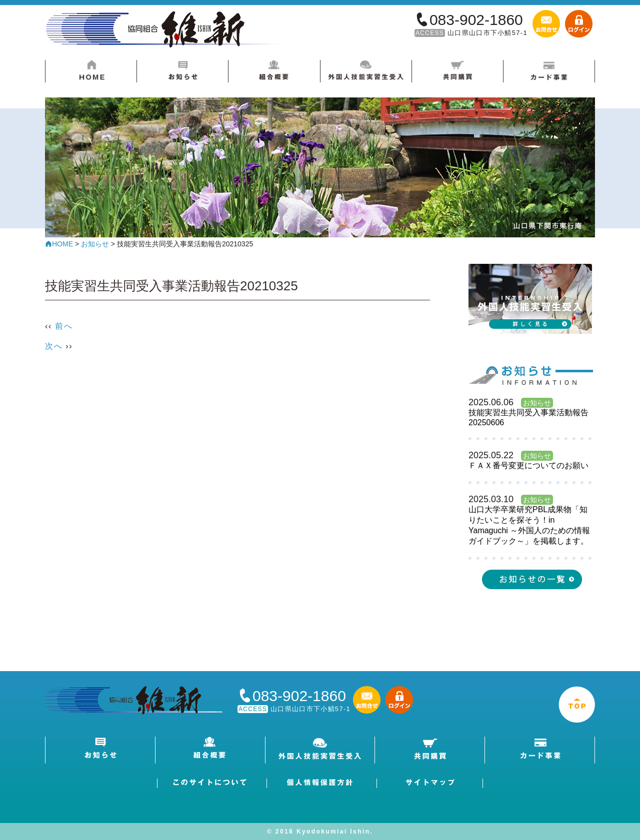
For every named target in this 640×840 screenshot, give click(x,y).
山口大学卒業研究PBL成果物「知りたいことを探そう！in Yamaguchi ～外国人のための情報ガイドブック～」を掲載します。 (529, 525)
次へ (54, 346)
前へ (64, 326)
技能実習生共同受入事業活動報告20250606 (528, 418)
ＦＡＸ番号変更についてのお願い (528, 465)
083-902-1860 (476, 20)
